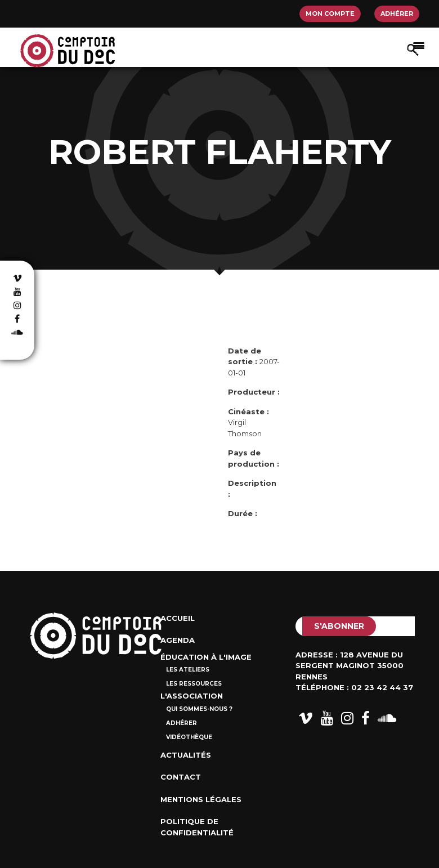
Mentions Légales (201, 799)
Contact (181, 777)
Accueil (178, 618)
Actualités (186, 755)
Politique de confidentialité (197, 827)
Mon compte (330, 14)
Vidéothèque (189, 737)
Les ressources (194, 684)
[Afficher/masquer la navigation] (419, 45)
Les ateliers (188, 670)
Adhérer (397, 14)
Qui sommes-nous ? (199, 709)
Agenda (178, 640)
